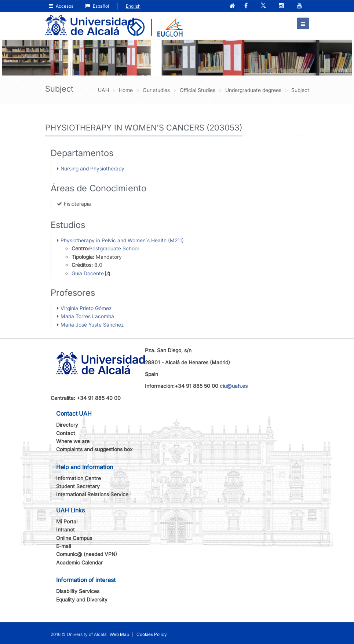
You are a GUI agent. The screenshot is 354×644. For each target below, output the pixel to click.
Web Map (119, 634)
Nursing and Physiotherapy (92, 168)
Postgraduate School (114, 248)
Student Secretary (78, 486)
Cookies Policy (152, 634)
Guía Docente (88, 273)
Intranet (65, 529)
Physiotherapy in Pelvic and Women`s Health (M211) (122, 240)
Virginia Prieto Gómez (86, 308)
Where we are (73, 441)
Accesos (61, 6)
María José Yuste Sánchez (92, 325)
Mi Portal (67, 521)
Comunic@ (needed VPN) (87, 554)
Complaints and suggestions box (94, 449)
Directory (67, 425)
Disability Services (78, 591)
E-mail (63, 546)
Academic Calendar (79, 562)
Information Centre (79, 478)
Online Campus (74, 538)
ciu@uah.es (234, 386)
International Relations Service (92, 494)
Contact (66, 433)
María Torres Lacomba (87, 316)
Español (97, 6)
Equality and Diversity (82, 599)
